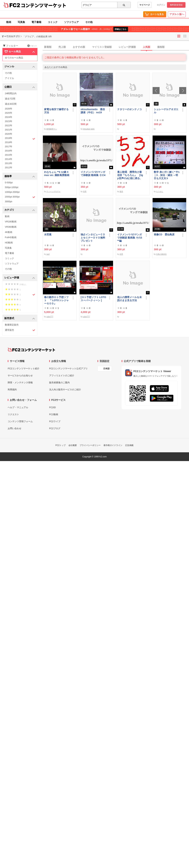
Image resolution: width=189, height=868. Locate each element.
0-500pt (9, 183)
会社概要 (73, 445)
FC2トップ (61, 445)
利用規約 (12, 390)
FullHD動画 (11, 237)
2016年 (9, 151)
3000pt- (9, 201)
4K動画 (9, 232)
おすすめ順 (79, 47)
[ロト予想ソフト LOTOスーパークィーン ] (93, 299)
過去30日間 (11, 104)
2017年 (9, 146)
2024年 (9, 117)
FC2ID (52, 407)
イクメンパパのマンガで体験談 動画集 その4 (93, 174)
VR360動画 (11, 227)
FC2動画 (54, 414)
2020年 (9, 134)
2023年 (9, 121)
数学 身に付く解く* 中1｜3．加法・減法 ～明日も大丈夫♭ (167, 175)
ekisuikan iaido (89, 129)
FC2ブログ (55, 428)
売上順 (62, 47)
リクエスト (13, 414)
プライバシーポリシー (90, 445)
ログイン (161, 5)
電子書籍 (36, 22)
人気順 (146, 47)
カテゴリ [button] (20, 210)
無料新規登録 (176, 5)
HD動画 (9, 243)
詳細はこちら (121, 29)
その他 (89, 22)
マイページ (145, 5)
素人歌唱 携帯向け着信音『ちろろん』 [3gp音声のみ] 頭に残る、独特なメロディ (130, 175)
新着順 (48, 47)
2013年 (9, 163)
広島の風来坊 (161, 254)
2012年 (9, 167)
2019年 (20, 139)
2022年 (9, 125)
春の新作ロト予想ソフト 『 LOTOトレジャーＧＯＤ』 (56, 300)
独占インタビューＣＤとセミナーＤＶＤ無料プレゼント (93, 238)
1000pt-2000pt (12, 192)
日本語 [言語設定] (106, 369)
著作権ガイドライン (113, 445)
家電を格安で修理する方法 (56, 111)
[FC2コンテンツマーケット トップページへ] (31, 350)
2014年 (9, 159)
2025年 (9, 113)
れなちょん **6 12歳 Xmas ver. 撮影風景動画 (57, 174)
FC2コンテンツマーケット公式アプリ (68, 369)
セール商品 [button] (20, 52)
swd (48, 254)
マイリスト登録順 (102, 47)
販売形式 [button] (20, 318)
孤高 (121, 191)
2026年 (9, 109)
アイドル (9, 78)
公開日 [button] (20, 87)
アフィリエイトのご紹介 (62, 376)
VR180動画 (11, 222)
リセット (32, 46)
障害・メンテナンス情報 (20, 383)
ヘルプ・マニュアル (18, 407)
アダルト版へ (177, 14)
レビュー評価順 (127, 47)
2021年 (9, 130)
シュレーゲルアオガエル (166, 111)
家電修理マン (52, 129)
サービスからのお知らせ (20, 376)
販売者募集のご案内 (59, 383)
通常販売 (20, 330)
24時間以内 (11, 93)
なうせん (160, 191)
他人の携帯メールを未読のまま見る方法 (129, 299)
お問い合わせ (15, 428)
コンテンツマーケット (44, 5)
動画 (9, 22)
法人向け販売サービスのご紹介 (65, 390)
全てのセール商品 (14, 58)
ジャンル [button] (20, 67)
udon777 (50, 317)
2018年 (9, 142)
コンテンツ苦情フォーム (20, 421)
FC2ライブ (55, 421)
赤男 (85, 191)
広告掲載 (129, 445)
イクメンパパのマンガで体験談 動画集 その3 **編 (130, 238)
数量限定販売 (12, 325)
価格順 (161, 47)
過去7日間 (10, 99)
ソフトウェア (71, 22)
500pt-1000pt (12, 187)
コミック (53, 22)
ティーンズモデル (53, 191)
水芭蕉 (48, 234)
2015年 (9, 155)
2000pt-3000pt (20, 197)
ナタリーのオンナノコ (129, 109)
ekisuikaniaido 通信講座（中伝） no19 (93, 111)
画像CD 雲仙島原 (164, 234)
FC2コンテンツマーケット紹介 (24, 369)
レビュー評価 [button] (20, 278)
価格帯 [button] (20, 176)
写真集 (21, 22)
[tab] (116, 47)
